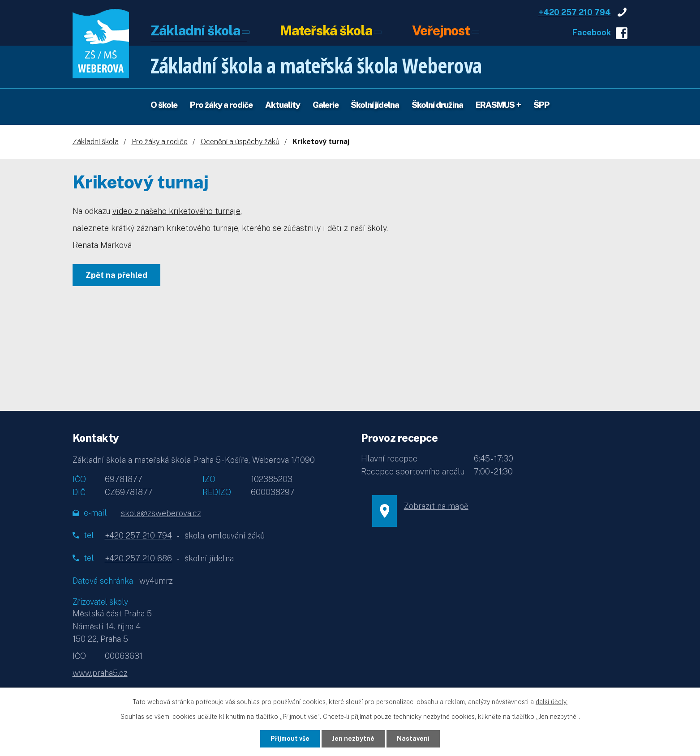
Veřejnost (441, 31)
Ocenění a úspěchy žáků (240, 142)
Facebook (592, 32)
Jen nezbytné (353, 739)
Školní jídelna (375, 105)
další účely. (552, 702)
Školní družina (437, 105)
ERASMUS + (498, 105)
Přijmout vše (290, 739)
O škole (164, 105)
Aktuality (283, 105)
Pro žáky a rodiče (221, 105)
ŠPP (541, 105)
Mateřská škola (326, 31)
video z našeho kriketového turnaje (176, 211)
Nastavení (413, 739)
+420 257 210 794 (575, 12)
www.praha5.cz (100, 673)
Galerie (326, 105)
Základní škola (195, 31)
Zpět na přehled (116, 275)
